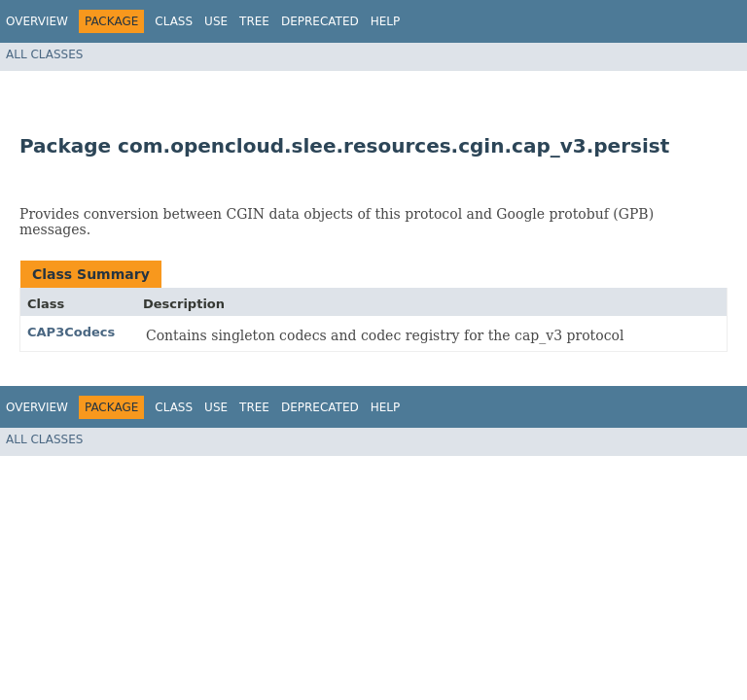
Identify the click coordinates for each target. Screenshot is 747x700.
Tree (254, 21)
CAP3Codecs (71, 332)
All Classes (44, 54)
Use (216, 21)
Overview (37, 21)
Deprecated (320, 21)
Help (386, 21)
